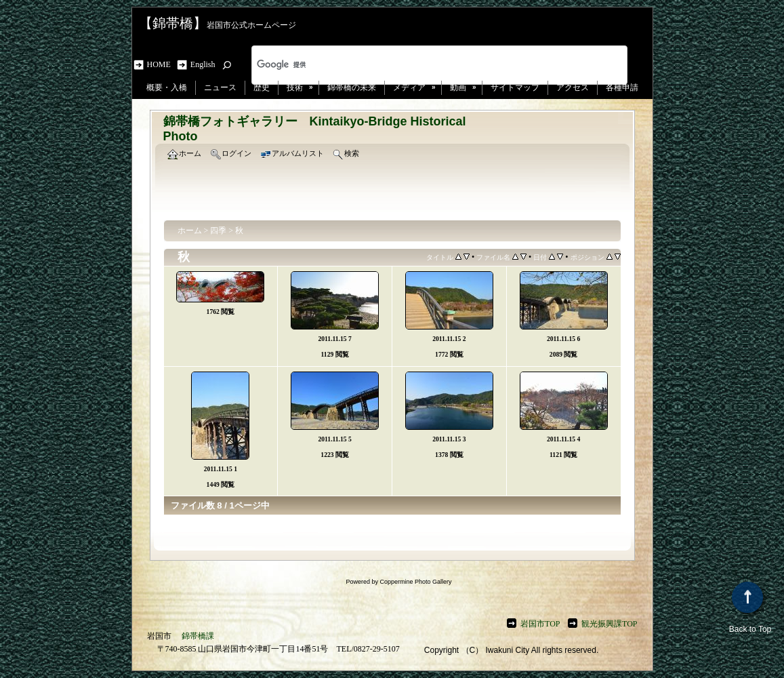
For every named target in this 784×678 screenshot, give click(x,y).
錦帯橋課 (198, 636)
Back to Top (750, 608)
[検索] (422, 65)
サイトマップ (515, 87)
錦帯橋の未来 (352, 87)
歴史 (262, 87)
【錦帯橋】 (173, 23)
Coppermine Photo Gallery (415, 582)
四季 (218, 231)
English (203, 64)
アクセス (573, 87)
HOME (161, 64)
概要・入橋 (167, 87)
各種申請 (622, 87)
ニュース (220, 87)
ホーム (190, 231)
